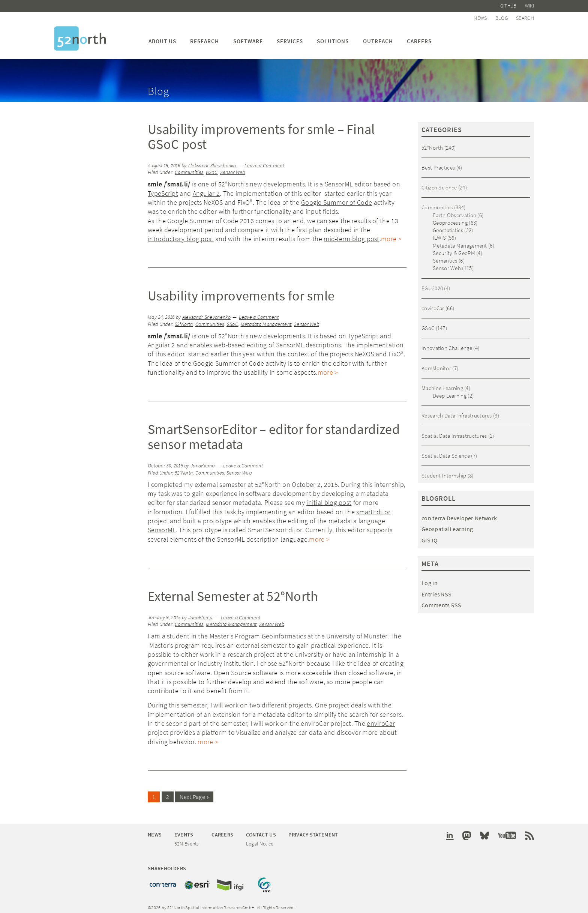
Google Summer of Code (337, 199)
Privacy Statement (313, 830)
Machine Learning (442, 384)
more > (391, 235)
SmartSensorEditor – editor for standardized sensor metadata (274, 433)
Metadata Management (266, 321)
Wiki (529, 5)
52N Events (187, 839)
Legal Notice (260, 839)
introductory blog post (181, 235)
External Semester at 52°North (233, 592)
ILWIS (439, 234)
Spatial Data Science (446, 452)
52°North (184, 321)
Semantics (445, 257)
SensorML (162, 526)
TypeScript (163, 190)
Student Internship (444, 472)
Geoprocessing (450, 219)
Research (205, 37)
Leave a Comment (264, 162)
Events (184, 830)
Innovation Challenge (447, 344)
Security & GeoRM (454, 249)
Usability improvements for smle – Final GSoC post (261, 133)
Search (525, 15)
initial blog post (329, 499)
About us (162, 37)
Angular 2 (206, 190)
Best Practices (438, 164)
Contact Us (261, 830)
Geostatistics (448, 226)
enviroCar (381, 720)
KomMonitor (436, 364)
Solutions (333, 37)
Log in (430, 579)
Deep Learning (450, 392)
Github (510, 5)
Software (248, 37)
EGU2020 (432, 285)
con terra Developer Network (459, 514)
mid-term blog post (351, 235)
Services (290, 37)
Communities (189, 169)
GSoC (212, 169)
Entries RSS (436, 590)
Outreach (378, 37)
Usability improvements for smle (241, 292)
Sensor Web (233, 169)
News (484, 15)
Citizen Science (439, 184)
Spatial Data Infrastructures (454, 432)
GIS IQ (430, 536)
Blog (503, 15)
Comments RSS (442, 602)
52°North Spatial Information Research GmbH (80, 35)
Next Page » (194, 793)
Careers (419, 37)
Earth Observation (454, 211)
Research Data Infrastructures (457, 412)
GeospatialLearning (447, 526)
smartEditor (373, 508)
